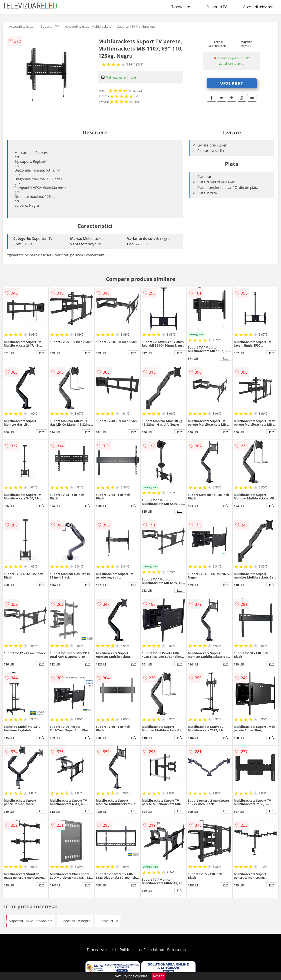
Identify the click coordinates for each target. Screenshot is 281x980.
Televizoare (181, 7)
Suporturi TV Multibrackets (136, 26)
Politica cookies (180, 950)
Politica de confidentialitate (142, 950)
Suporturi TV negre (75, 921)
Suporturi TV (217, 7)
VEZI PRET (232, 83)
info (42, 353)
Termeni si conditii (102, 950)
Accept (158, 976)
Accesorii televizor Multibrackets (88, 26)
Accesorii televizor (258, 7)
